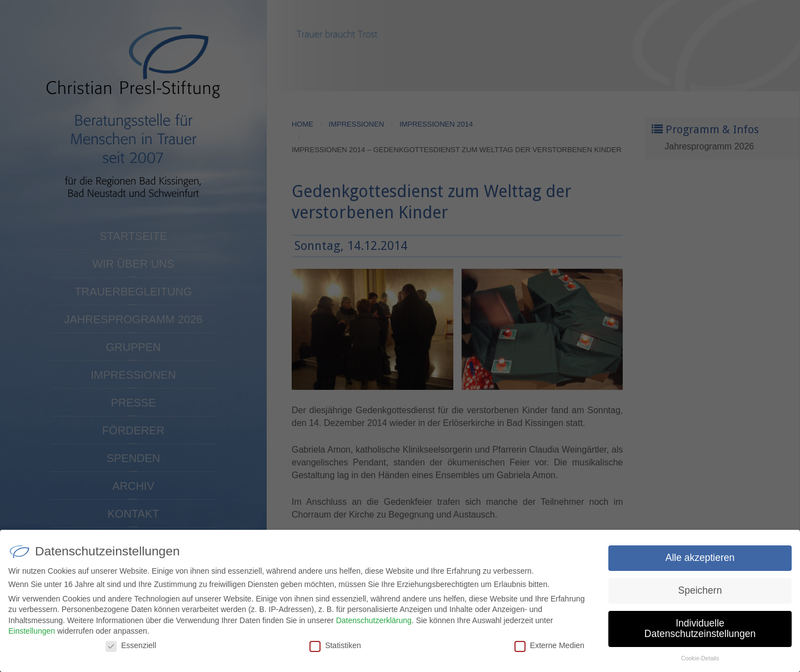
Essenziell (131, 649)
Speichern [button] (700, 594)
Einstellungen (32, 635)
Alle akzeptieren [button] (700, 561)
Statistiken (335, 649)
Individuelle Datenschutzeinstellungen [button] (700, 632)
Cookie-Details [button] (700, 662)
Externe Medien (549, 649)
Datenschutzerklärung (374, 624)
